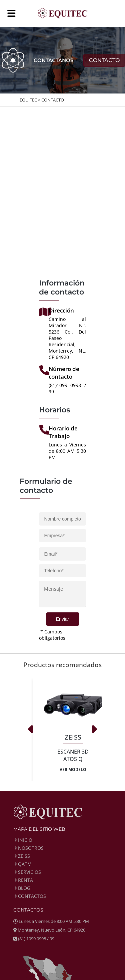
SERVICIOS (28, 872)
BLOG (22, 888)
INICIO (23, 840)
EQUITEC (28, 100)
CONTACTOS (30, 896)
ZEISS (22, 856)
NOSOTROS (29, 848)
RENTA (24, 880)
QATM (23, 864)
